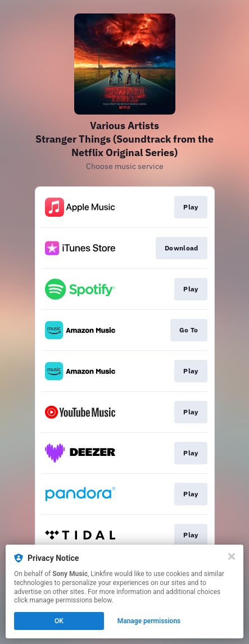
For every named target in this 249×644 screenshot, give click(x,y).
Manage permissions (149, 621)
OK (59, 621)
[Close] (232, 556)
